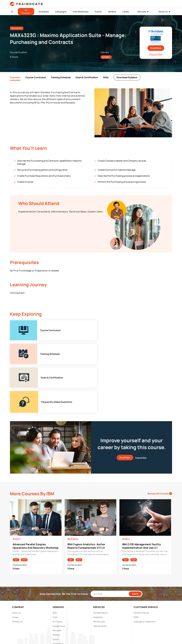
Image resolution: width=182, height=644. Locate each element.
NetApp (56, 588)
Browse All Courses (160, 447)
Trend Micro (58, 597)
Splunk (56, 592)
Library (126, 12)
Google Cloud (59, 579)
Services (142, 12)
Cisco (55, 570)
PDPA (136, 570)
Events (98, 12)
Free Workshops (81, 12)
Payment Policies (141, 566)
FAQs (106, 77)
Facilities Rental (100, 566)
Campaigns (61, 12)
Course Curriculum (36, 77)
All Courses (26, 12)
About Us (163, 12)
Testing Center (100, 579)
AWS (55, 566)
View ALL (57, 601)
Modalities (98, 570)
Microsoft (57, 583)
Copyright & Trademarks (145, 575)
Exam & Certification (87, 77)
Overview (15, 77)
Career (15, 570)
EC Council (58, 575)
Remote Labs (99, 575)
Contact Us (17, 575)
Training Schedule (61, 77)
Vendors (112, 12)
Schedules (44, 12)
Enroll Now (156, 48)
